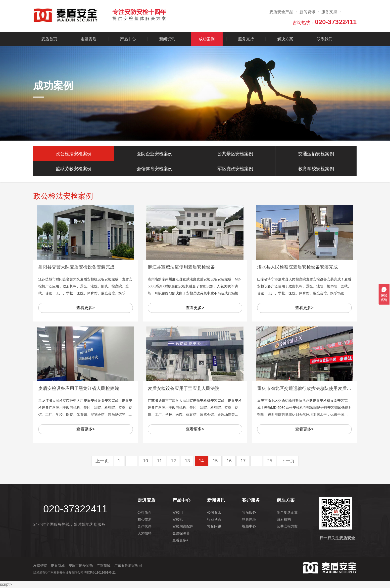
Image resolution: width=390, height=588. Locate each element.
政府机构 (284, 519)
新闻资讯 (307, 12)
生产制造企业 (287, 512)
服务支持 (329, 12)
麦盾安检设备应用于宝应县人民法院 (184, 388)
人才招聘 (145, 533)
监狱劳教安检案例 (74, 169)
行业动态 (214, 519)
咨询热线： (325, 22)
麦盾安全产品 (281, 12)
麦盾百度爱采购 (81, 566)
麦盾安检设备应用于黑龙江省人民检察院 (79, 388)
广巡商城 (103, 566)
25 (270, 461)
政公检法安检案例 (74, 154)
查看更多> (85, 308)
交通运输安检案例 (316, 154)
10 (146, 461)
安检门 (178, 512)
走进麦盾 (89, 39)
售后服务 (249, 512)
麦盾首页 (49, 39)
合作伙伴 (145, 526)
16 (229, 461)
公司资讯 (214, 512)
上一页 (102, 461)
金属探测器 (181, 533)
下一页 (288, 461)
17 (243, 461)
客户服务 (251, 500)
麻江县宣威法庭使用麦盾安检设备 (181, 267)
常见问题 (214, 526)
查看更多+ (180, 540)
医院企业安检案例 (154, 154)
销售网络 (249, 519)
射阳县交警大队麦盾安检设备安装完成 (76, 267)
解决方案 (285, 39)
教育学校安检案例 (316, 169)
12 (173, 461)
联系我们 (325, 39)
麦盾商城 (58, 566)
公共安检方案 (287, 526)
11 (159, 461)
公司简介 (145, 512)
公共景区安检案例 (235, 154)
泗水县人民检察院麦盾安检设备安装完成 (297, 267)
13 (187, 461)
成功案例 (207, 39)
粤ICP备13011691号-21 (100, 573)
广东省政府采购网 (128, 566)
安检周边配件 (183, 526)
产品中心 (128, 39)
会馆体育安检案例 (154, 169)
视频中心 (249, 526)
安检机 (178, 519)
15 (215, 461)
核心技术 (145, 519)
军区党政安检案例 (235, 169)
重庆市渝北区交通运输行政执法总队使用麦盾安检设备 (311, 388)
